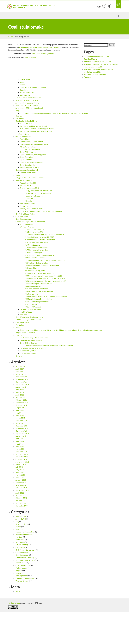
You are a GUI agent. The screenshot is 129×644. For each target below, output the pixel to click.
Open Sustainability (28, 165)
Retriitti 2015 (25, 206)
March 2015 (20, 418)
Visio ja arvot (25, 95)
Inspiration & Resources (34, 196)
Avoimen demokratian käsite (27, 100)
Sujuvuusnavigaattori (28, 351)
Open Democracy (22, 552)
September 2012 (22, 490)
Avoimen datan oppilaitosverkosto (29, 98)
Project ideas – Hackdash (25, 333)
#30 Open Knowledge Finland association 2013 (43, 276)
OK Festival (20, 547)
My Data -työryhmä (28, 147)
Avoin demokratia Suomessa (27, 105)
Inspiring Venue (26, 312)
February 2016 (21, 400)
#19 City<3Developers (34, 253)
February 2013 (21, 477)
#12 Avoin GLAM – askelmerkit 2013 (39, 237)
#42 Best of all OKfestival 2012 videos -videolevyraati (46, 296)
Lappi (18, 175)
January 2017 (21, 374)
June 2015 (20, 410)
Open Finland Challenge (25, 558)
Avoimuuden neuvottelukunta (27, 103)
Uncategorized (21, 576)
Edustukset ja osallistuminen (95, 74)
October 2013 (21, 459)
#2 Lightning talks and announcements (40, 255)
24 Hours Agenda (27, 227)
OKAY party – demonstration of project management (41, 211)
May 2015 (20, 413)
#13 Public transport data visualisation (40, 240)
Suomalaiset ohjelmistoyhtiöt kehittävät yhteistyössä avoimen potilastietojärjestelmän (54, 113)
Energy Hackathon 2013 (30, 188)
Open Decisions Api (23, 219)
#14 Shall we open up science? (37, 242)
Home (11, 37)
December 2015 (22, 402)
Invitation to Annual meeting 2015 (97, 62)
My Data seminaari (27, 203)
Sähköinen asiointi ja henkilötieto (33, 348)
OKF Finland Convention (25, 550)
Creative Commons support (31, 340)
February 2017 (21, 371)
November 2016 (22, 379)
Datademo (20, 118)
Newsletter (20, 540)
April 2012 (20, 493)
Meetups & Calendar (24, 180)
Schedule (28, 201)
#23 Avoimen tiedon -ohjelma (36, 263)
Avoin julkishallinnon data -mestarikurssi (36, 131)
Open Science (21, 563)
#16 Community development (36, 247)
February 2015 (21, 421)
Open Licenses (26, 160)
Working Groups (22, 581)
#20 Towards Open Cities (35, 258)
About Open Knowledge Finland (97, 56)
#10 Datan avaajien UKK (34, 232)
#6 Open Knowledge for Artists (37, 302)
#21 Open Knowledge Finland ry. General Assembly (45, 260)
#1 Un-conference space (34, 229)
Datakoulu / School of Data (26, 121)
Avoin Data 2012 (27, 185)
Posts (18, 327)
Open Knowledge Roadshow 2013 (29, 317)
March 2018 (20, 366)
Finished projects (22, 134)
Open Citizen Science (28, 343)
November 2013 (22, 457)
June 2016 (20, 390)
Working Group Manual (29, 167)
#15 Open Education (33, 245)
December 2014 (22, 426)
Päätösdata (20, 325)
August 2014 (21, 436)
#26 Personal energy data (35, 271)
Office (22, 85)
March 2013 (20, 475)
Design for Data (22, 524)
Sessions (23, 315)
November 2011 (22, 506)
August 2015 (21, 408)
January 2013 (21, 480)
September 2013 (22, 462)
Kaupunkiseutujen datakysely (27, 170)
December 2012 (22, 482)
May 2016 (20, 392)
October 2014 (21, 431)
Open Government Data (25, 560)
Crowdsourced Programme (31, 309)
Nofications (20, 542)
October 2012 (21, 488)
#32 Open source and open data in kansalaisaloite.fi (45, 278)
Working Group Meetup (25, 578)
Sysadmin (24, 90)
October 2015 (21, 405)
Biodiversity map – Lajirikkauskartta (34, 338)
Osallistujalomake (22, 322)
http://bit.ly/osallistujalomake (43, 54)
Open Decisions (22, 216)
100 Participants (27, 224)
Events (18, 527)
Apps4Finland (21, 516)
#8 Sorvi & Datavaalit (33, 307)
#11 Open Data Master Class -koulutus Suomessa (44, 234)
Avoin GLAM (25, 139)
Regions (19, 356)
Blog (17, 111)
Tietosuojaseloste (27, 92)
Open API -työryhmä (28, 152)
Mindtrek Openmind (24, 534)
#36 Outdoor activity (33, 286)
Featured (19, 529)
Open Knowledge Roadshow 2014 (29, 320)
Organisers (29, 198)
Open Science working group (31, 162)
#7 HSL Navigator (32, 304)
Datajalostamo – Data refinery (32, 142)
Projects (19, 335)
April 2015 (20, 415)
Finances (87, 77)
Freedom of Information (25, 532)
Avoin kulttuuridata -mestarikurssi (33, 126)
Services (19, 573)
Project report (21, 568)
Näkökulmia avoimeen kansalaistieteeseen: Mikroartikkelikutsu (49, 346)
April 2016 (20, 395)
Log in (18, 591)
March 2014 (20, 449)
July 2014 (19, 439)
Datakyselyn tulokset (28, 172)
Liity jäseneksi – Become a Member (29, 178)
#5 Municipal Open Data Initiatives (38, 299)
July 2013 (19, 467)
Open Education (26, 157)
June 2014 (20, 441)
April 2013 (20, 472)
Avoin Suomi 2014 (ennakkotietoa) (29, 108)
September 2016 (22, 384)
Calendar (19, 116)
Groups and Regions (23, 136)
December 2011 (22, 503)
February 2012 (21, 498)
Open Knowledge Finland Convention (30, 222)
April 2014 (20, 446)
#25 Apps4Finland (32, 268)
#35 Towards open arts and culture (38, 283)
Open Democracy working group (33, 154)
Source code (14, 603)
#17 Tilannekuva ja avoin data (36, 250)
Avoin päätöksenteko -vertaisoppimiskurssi (37, 129)
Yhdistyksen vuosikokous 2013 (32, 209)
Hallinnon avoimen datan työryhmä (34, 144)
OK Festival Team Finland (26, 214)
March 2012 (20, 495)
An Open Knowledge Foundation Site (118, 5)
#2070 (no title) (26, 123)
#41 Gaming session (33, 294)
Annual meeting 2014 (29, 183)
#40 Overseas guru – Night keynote (39, 291)
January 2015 (21, 423)
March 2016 (20, 397)
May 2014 (20, 444)
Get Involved (25, 80)
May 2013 (20, 470)
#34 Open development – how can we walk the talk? (45, 281)
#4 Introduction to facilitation (36, 289)
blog (17, 521)
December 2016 (22, 377)
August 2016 (21, 387)
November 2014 (22, 428)
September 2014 (22, 433)
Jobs (22, 82)
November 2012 (22, 485)
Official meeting (22, 545)
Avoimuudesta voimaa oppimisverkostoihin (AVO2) (39, 47)
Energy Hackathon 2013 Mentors (38, 193)
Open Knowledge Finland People (33, 87)
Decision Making (90, 59)
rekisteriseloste (30, 57)
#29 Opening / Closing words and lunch (40, 273)
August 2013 (21, 464)
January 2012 (21, 501)
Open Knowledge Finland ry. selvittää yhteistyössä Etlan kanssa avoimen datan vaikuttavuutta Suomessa (61, 330)
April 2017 (20, 369)
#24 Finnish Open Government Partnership (42, 265)
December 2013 (22, 454)
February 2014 (21, 452)
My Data (19, 537)
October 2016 (21, 382)
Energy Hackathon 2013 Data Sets (38, 191)
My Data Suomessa (32, 149)
